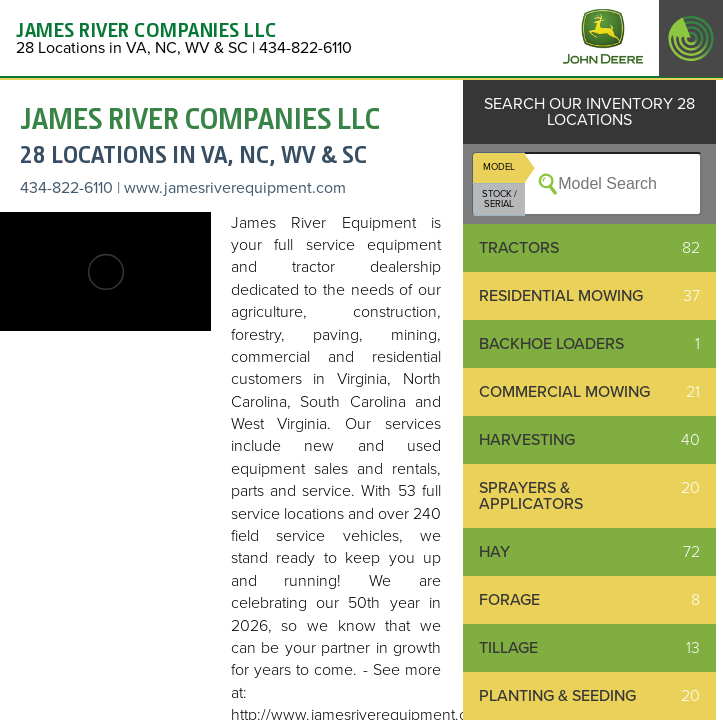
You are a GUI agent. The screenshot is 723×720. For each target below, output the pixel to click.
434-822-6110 (66, 188)
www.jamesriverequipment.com (235, 188)
